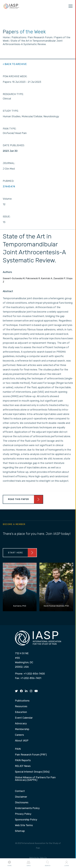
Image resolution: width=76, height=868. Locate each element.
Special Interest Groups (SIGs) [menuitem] (32, 772)
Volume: (7, 199)
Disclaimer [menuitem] (21, 797)
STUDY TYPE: (11, 111)
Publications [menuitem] (22, 701)
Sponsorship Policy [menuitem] (26, 820)
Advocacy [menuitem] (21, 724)
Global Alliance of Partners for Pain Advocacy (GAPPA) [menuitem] (35, 779)
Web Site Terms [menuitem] (24, 825)
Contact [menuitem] (20, 791)
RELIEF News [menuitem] (23, 766)
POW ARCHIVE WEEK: (15, 76)
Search (48, 863)
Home (9, 863)
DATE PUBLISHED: (14, 145)
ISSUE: (7, 217)
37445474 (9, 187)
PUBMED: (8, 181)
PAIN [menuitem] (18, 749)
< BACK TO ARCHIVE (15, 64)
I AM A (28, 863)
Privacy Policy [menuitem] (23, 814)
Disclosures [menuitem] (22, 803)
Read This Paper (19, 499)
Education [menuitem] (21, 712)
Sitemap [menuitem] (20, 831)
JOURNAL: (9, 163)
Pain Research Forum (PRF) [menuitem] (31, 755)
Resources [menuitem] (21, 707)
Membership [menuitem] (22, 729)
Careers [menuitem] (19, 735)
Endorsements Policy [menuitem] (27, 808)
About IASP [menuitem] (22, 741)
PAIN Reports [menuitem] (23, 760)
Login (67, 863)
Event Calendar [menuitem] (24, 718)
